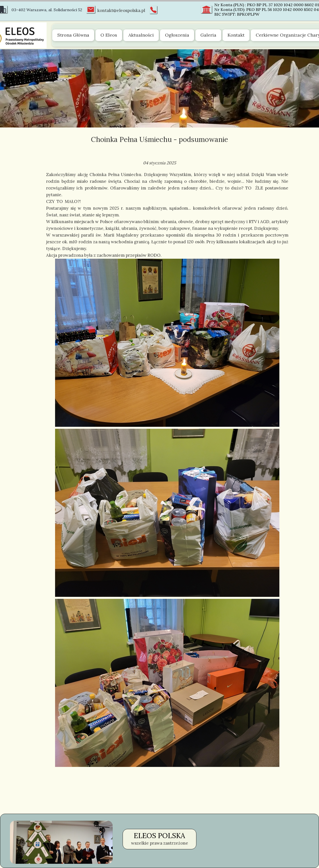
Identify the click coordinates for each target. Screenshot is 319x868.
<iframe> (258, 842)
